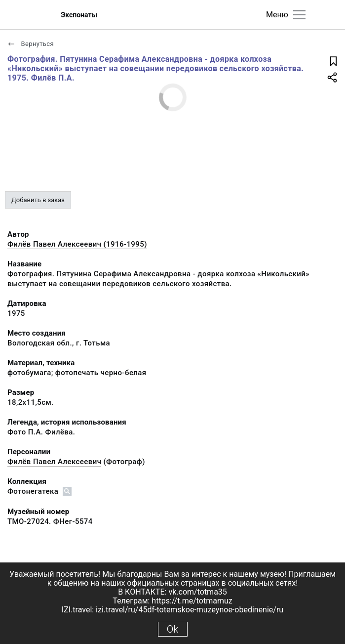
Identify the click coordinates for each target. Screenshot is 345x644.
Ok (172, 629)
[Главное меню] (299, 15)
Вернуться (31, 44)
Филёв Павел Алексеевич (54, 462)
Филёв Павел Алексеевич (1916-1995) (77, 244)
